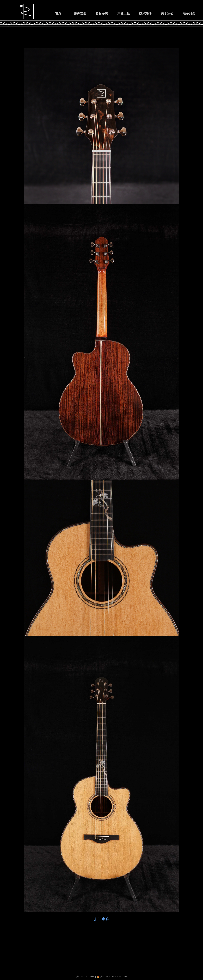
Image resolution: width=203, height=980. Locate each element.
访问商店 (101, 919)
